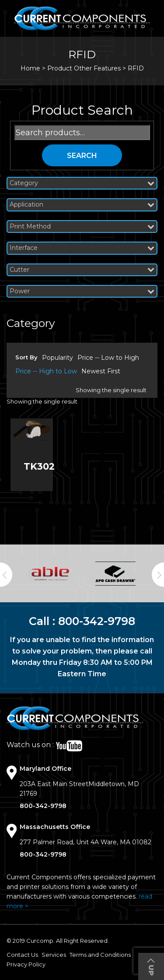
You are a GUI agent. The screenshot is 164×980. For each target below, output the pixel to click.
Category (82, 183)
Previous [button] (6, 575)
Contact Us (22, 955)
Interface (82, 248)
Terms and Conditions (100, 955)
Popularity (58, 358)
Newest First (101, 371)
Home (30, 68)
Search (82, 156)
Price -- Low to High (108, 358)
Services (54, 955)
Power (82, 291)
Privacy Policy (26, 964)
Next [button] (158, 575)
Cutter (82, 270)
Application (82, 205)
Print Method (82, 227)
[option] (49, 574)
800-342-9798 (97, 621)
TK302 (39, 466)
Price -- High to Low (46, 371)
